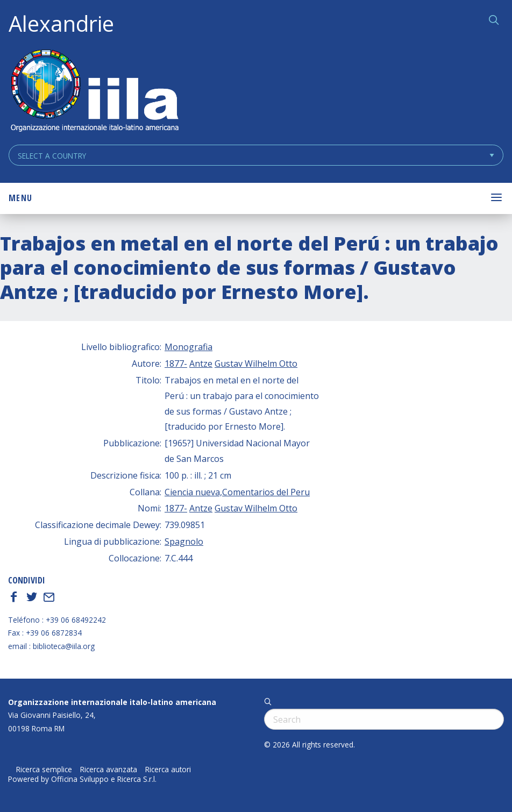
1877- (176, 364)
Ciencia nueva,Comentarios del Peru (237, 492)
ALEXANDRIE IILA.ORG (94, 92)
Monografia (189, 347)
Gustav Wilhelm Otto (256, 364)
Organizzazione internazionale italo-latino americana (112, 702)
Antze (201, 364)
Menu (20, 198)
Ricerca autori (168, 770)
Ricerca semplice (44, 770)
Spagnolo (184, 542)
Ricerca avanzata (109, 770)
